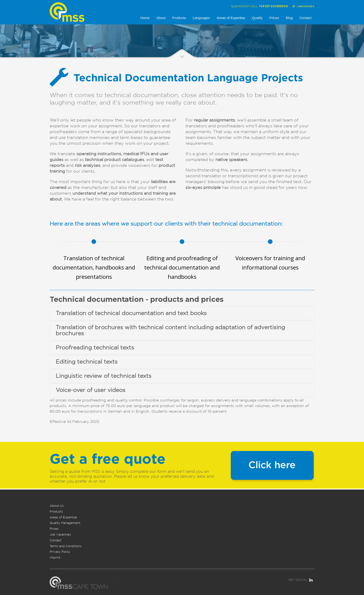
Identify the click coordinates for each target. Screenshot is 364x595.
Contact (55, 540)
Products (56, 511)
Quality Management (65, 523)
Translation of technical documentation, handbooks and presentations (94, 267)
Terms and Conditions (66, 546)
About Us (57, 506)
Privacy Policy (60, 552)
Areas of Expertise (63, 517)
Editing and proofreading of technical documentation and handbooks (182, 267)
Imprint (55, 557)
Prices (54, 529)
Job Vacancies (60, 534)
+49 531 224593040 (273, 6)
